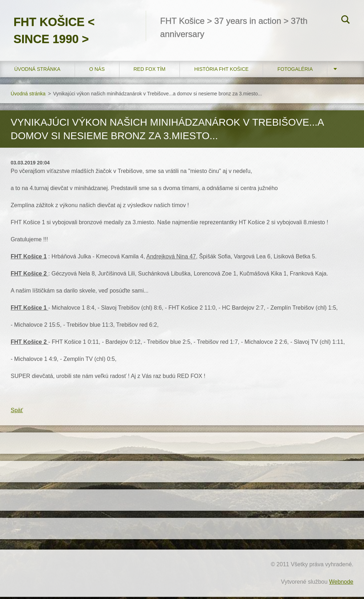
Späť (17, 412)
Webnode (341, 584)
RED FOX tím (150, 71)
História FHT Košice (221, 71)
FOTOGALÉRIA (295, 71)
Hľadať (346, 21)
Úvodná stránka (37, 71)
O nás (97, 71)
